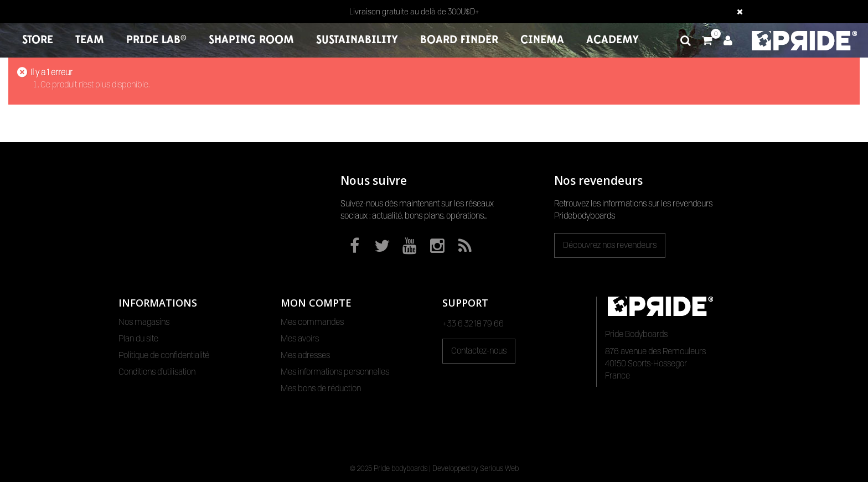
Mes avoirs (300, 339)
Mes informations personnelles (335, 372)
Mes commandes (312, 322)
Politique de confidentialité (164, 355)
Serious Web (499, 468)
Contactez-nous (479, 351)
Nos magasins (144, 322)
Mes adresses (305, 355)
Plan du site (138, 339)
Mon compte (316, 303)
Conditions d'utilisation (157, 372)
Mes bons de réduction (321, 388)
